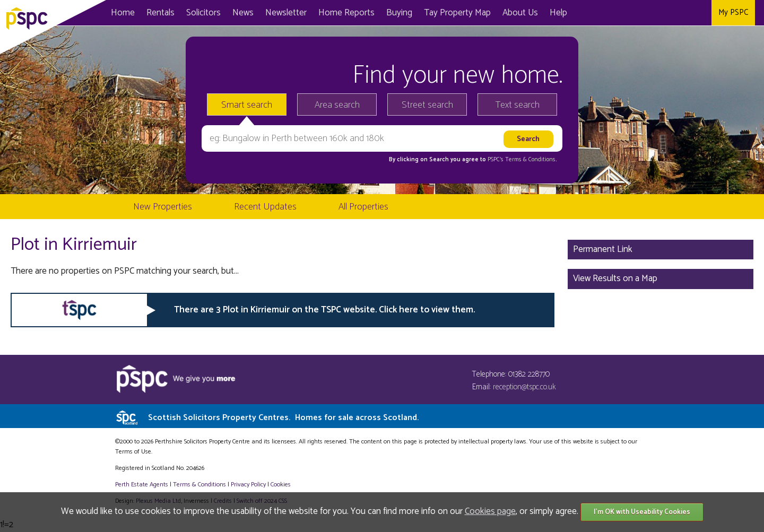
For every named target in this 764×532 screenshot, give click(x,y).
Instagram (701, 13)
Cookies (281, 485)
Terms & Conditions (199, 485)
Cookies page (490, 511)
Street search (427, 105)
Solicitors (203, 13)
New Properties (163, 207)
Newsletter (286, 13)
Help (558, 13)
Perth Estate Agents (142, 485)
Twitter (679, 13)
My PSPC (733, 12)
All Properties (363, 207)
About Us (520, 13)
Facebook (657, 13)
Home (123, 13)
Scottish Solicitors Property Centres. (283, 418)
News (243, 13)
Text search (518, 105)
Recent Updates (265, 207)
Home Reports (346, 13)
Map (457, 13)
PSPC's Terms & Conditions (522, 160)
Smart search (247, 105)
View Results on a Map (615, 278)
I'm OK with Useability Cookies (642, 512)
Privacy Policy (248, 485)
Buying (399, 13)
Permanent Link (603, 249)
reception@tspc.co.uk (524, 387)
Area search (337, 105)
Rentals (160, 13)
